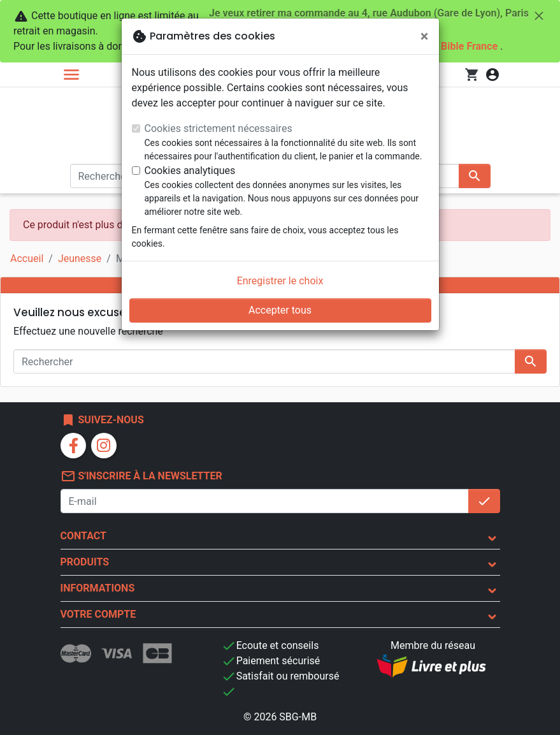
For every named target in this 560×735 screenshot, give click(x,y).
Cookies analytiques (190, 171)
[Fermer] (425, 36)
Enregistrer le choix (280, 281)
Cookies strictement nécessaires (219, 128)
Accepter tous (280, 310)
